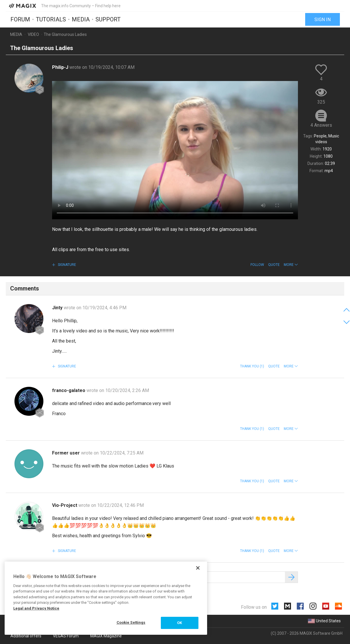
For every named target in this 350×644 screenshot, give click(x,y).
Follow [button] (257, 265)
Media (81, 19)
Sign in (323, 20)
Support (108, 19)
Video (33, 34)
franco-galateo (69, 390)
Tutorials (51, 19)
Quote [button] (274, 265)
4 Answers (321, 125)
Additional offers (26, 636)
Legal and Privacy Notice (36, 608)
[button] (291, 265)
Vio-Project (65, 505)
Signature (67, 265)
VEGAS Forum (66, 636)
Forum (20, 19)
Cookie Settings (131, 622)
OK (179, 623)
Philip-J (61, 67)
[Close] (198, 568)
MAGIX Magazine (106, 636)
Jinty (58, 308)
